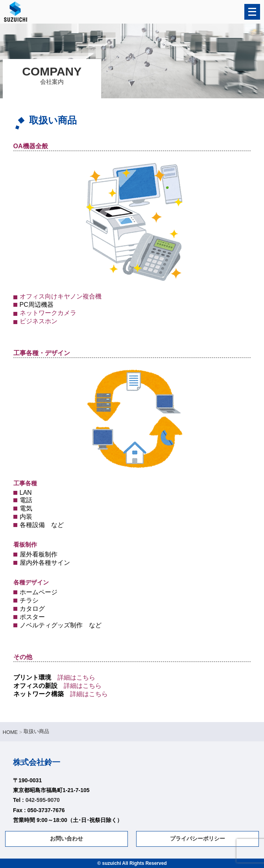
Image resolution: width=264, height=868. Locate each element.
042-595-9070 (43, 800)
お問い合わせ (66, 839)
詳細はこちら (76, 677)
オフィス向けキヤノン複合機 (61, 296)
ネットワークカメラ (48, 313)
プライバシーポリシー (198, 839)
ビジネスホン (39, 321)
